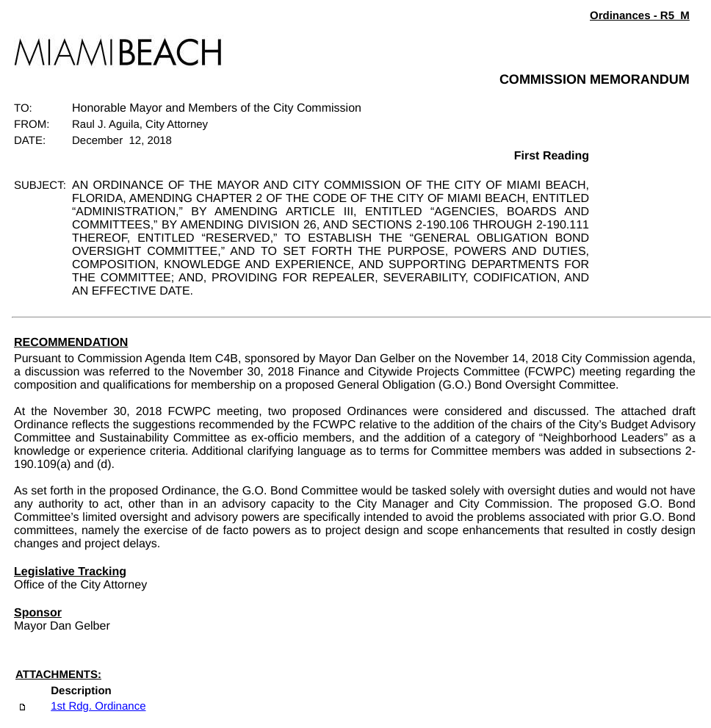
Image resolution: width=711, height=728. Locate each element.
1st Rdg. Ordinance (98, 706)
